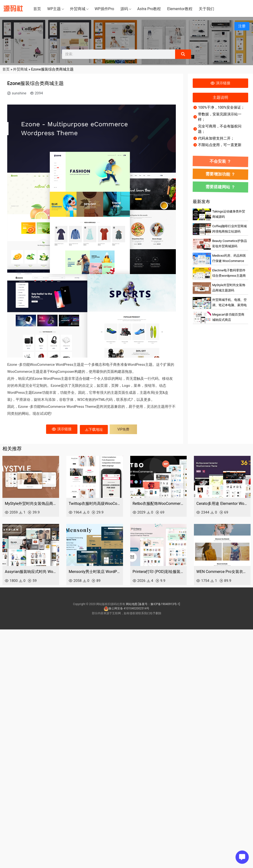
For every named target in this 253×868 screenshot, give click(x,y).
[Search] (183, 54)
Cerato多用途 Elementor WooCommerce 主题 (222, 504)
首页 (37, 9)
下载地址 (94, 430)
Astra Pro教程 (149, 9)
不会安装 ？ (220, 161)
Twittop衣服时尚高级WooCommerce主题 (95, 504)
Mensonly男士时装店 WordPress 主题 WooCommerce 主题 (95, 572)
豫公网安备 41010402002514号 (126, 608)
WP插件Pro (104, 9)
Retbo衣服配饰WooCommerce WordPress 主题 (159, 504)
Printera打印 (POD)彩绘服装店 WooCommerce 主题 (159, 572)
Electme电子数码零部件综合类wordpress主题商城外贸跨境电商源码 (229, 276)
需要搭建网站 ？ (220, 187)
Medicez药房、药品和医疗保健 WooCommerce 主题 (229, 261)
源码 (124, 9)
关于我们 (206, 9)
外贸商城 (78, 9)
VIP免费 (123, 429)
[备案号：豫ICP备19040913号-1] (159, 604)
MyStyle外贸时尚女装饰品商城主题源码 (31, 504)
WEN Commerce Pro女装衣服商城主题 (222, 572)
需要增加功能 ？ (220, 174)
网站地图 (132, 604)
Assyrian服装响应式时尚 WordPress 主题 (31, 572)
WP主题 (54, 9)
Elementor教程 (180, 9)
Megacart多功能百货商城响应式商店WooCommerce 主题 (228, 320)
